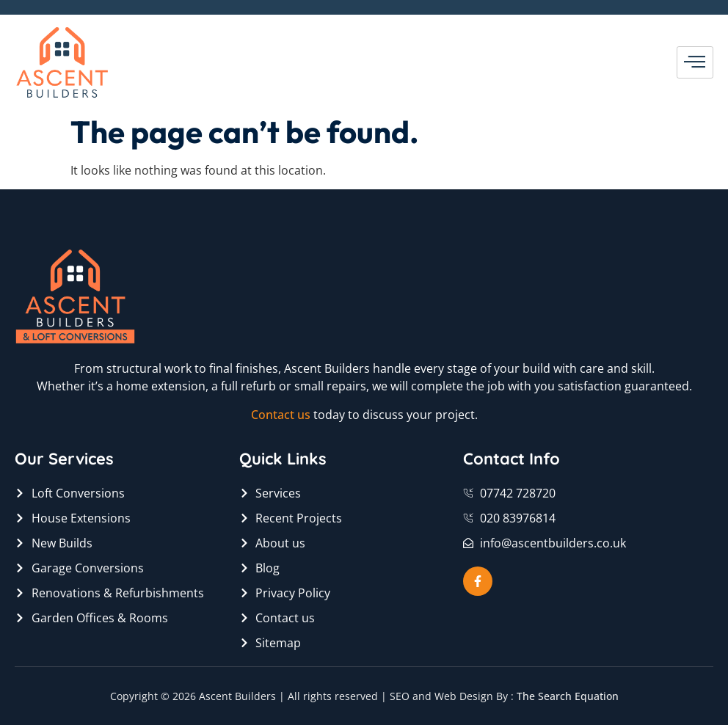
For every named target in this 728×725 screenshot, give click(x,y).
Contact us (281, 415)
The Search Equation (568, 696)
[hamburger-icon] (695, 62)
